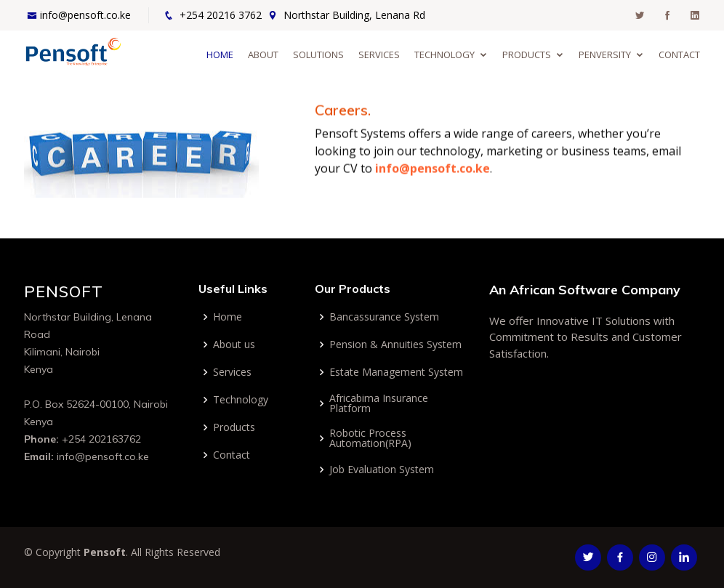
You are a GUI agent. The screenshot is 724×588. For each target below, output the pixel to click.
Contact (679, 55)
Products (527, 55)
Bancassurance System (384, 317)
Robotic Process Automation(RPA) (370, 438)
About (263, 55)
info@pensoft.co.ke (85, 15)
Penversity (605, 55)
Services (379, 55)
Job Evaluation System (382, 470)
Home (220, 55)
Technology (445, 55)
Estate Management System (396, 372)
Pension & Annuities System (395, 345)
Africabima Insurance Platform (379, 403)
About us (234, 345)
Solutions (318, 55)
